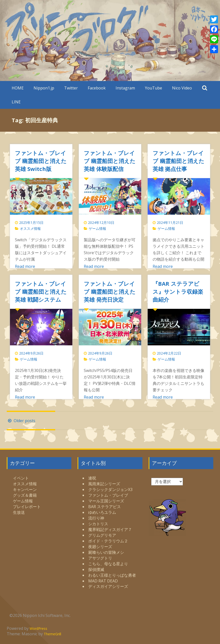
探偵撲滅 (96, 569)
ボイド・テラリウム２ (108, 541)
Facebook (97, 88)
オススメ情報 (30, 228)
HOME (18, 88)
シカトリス (98, 524)
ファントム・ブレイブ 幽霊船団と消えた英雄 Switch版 (41, 161)
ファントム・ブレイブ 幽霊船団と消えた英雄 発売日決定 (110, 291)
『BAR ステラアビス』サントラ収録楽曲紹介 (178, 291)
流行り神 (96, 518)
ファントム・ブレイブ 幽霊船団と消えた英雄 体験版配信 (110, 161)
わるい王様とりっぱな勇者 (112, 575)
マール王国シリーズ (106, 501)
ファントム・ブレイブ (108, 495)
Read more (25, 266)
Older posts (21, 421)
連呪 (92, 478)
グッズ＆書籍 (25, 495)
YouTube (154, 88)
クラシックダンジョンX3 (110, 489)
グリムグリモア (102, 535)
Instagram (125, 88)
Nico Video (182, 88)
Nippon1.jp (44, 88)
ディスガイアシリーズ (108, 586)
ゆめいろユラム (102, 512)
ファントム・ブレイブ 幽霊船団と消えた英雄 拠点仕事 (178, 161)
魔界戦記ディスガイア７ (110, 529)
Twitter (71, 88)
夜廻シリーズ (100, 547)
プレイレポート (27, 507)
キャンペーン (25, 489)
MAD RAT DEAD (103, 581)
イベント (21, 478)
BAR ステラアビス (105, 507)
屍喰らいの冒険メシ (106, 552)
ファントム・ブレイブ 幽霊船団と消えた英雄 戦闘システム (41, 291)
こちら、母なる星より (108, 564)
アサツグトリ (100, 558)
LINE (16, 102)
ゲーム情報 (97, 228)
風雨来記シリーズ (104, 484)
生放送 (19, 512)
